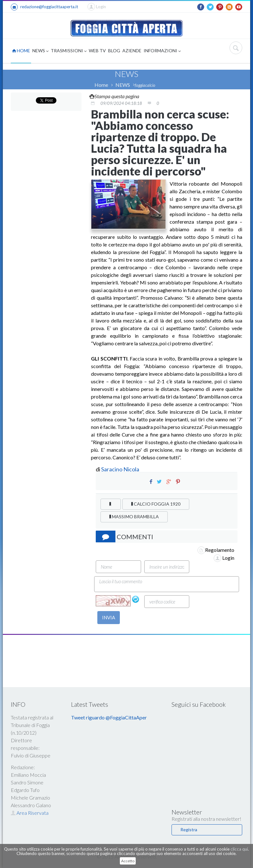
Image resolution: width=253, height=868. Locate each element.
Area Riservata (30, 813)
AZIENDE (132, 51)
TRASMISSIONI (69, 51)
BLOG (114, 51)
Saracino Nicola (120, 469)
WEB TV (97, 51)
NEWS (40, 51)
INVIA (109, 617)
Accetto (128, 861)
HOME (21, 51)
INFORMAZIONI (162, 51)
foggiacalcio (145, 85)
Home (101, 85)
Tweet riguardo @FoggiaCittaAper (109, 717)
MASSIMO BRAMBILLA (134, 517)
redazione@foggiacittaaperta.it (44, 7)
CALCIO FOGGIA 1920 (156, 504)
